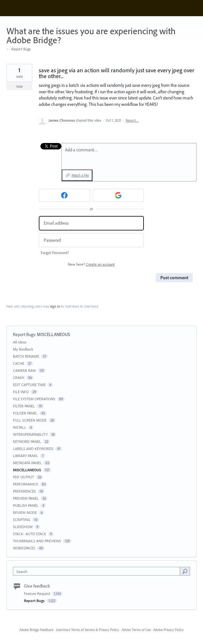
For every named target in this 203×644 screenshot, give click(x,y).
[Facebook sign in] (64, 195)
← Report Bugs (19, 49)
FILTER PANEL (24, 406)
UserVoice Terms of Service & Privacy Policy (87, 630)
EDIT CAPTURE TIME (29, 385)
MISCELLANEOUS (53, 334)
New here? (91, 264)
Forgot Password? (55, 253)
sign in (55, 306)
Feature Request (37, 593)
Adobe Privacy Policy (168, 630)
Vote (20, 87)
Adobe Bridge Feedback (36, 630)
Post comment (174, 278)
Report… (132, 120)
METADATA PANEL (27, 463)
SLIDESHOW (23, 527)
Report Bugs (24, 334)
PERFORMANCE (26, 484)
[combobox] (98, 571)
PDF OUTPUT (23, 477)
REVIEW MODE (25, 512)
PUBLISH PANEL (26, 505)
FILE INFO (21, 392)
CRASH (19, 378)
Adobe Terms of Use (136, 630)
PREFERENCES (24, 491)
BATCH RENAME (26, 356)
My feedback (23, 349)
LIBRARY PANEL (26, 456)
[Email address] (91, 223)
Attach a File (80, 175)
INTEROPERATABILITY (30, 434)
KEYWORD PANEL (27, 441)
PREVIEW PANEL (26, 498)
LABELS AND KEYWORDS (33, 449)
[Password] (91, 240)
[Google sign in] (118, 195)
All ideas (20, 342)
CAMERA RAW (24, 370)
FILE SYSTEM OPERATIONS (34, 399)
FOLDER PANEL (25, 413)
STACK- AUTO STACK (30, 534)
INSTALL (20, 427)
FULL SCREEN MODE (30, 420)
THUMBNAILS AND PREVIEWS (37, 541)
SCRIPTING (22, 520)
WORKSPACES (24, 548)
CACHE (19, 363)
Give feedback (37, 586)
